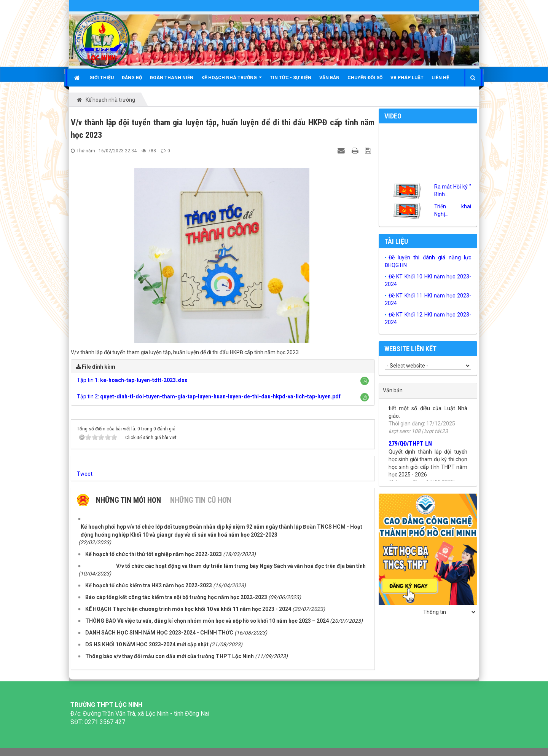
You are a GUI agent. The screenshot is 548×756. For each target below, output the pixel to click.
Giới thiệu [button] (102, 78)
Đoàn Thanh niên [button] (172, 78)
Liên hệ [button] (440, 78)
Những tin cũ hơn (201, 500)
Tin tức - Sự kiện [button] (291, 78)
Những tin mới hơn (128, 500)
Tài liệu (396, 241)
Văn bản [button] (329, 78)
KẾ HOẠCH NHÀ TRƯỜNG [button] (232, 81)
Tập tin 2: (209, 396)
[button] (365, 381)
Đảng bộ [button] (132, 78)
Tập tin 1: (132, 380)
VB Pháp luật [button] (407, 78)
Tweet (85, 474)
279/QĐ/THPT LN (410, 447)
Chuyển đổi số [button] (365, 78)
